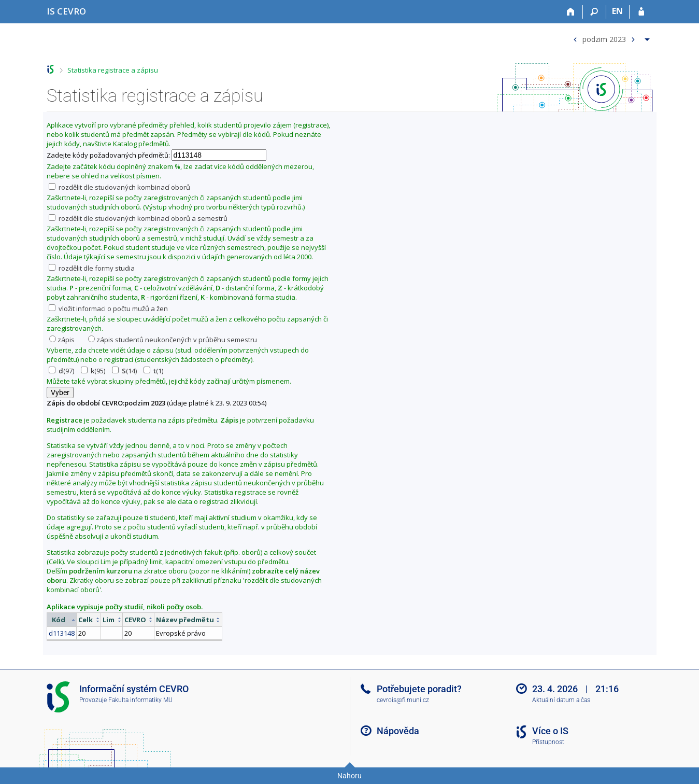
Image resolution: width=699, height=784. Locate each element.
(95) (93, 371)
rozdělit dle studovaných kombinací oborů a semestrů (138, 218)
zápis (62, 340)
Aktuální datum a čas (561, 700)
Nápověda (398, 731)
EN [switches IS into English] (617, 11)
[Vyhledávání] (595, 12)
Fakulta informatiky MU (140, 700)
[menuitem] (610, 37)
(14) (124, 371)
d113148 (62, 633)
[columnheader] (61, 620)
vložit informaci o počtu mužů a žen (108, 309)
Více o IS (550, 731)
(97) (61, 371)
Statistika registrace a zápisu (113, 70)
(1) (153, 371)
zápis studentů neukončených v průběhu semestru (173, 340)
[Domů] (571, 12)
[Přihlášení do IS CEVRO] (641, 12)
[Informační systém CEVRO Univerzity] (66, 11)
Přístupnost (548, 742)
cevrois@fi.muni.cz (403, 700)
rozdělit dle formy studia (92, 268)
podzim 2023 (604, 39)
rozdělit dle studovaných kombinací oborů (119, 187)
